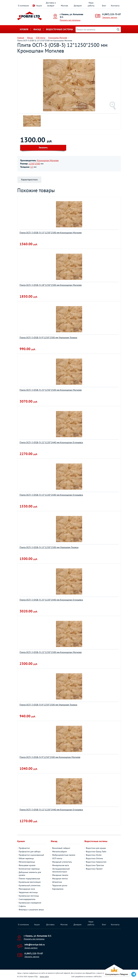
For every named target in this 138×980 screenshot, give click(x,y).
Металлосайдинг (60, 852)
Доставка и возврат (51, 4)
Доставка (50, 925)
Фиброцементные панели (64, 855)
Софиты (22, 906)
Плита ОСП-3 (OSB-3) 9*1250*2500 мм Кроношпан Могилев (50, 757)
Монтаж (64, 6)
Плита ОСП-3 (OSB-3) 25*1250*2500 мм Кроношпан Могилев (51, 390)
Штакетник (57, 882)
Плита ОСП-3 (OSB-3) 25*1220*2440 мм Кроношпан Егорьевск (51, 600)
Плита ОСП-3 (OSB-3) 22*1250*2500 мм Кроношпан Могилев (51, 652)
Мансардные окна (27, 889)
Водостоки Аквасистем (96, 862)
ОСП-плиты (57, 858)
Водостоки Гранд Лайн (96, 852)
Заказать (43, 147)
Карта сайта (44, 976)
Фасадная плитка (60, 879)
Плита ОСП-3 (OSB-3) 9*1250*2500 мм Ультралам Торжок (48, 337)
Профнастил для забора (30, 852)
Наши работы (91, 4)
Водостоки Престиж (95, 865)
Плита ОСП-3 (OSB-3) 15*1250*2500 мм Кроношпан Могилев (51, 233)
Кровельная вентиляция (30, 882)
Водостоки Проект (94, 869)
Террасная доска (60, 885)
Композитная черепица (29, 869)
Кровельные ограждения (30, 903)
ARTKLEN (97, 976)
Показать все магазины (70, 20)
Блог (104, 6)
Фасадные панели (60, 875)
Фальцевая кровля (27, 865)
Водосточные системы (60, 29)
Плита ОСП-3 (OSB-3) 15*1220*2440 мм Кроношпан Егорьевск (51, 495)
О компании (23, 6)
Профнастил (24, 848)
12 (32, 167)
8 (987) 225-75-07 (112, 14)
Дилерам (78, 6)
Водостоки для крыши (96, 848)
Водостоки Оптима (94, 858)
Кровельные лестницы (29, 896)
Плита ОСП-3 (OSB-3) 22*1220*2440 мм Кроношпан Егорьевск (51, 442)
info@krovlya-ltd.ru (35, 945)
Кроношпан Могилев (48, 160)
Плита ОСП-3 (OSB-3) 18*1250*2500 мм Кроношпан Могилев (51, 285)
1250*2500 (34, 164)
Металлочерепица (27, 862)
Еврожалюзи (58, 889)
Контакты (115, 6)
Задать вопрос (31, 948)
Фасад (37, 29)
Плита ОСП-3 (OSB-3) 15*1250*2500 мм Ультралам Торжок (49, 547)
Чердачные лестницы (28, 892)
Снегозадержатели (27, 899)
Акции (39, 6)
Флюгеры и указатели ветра (31, 910)
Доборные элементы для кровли (30, 874)
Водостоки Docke (94, 855)
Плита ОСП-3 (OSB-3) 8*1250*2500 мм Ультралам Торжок (48, 705)
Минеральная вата (61, 865)
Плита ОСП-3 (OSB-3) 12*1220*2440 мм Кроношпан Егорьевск (51, 810)
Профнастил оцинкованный (31, 855)
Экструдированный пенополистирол (61, 870)
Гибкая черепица (26, 858)
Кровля (24, 29)
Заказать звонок (110, 17)
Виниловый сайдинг (61, 848)
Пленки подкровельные (29, 879)
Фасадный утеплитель (62, 862)
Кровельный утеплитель (30, 885)
